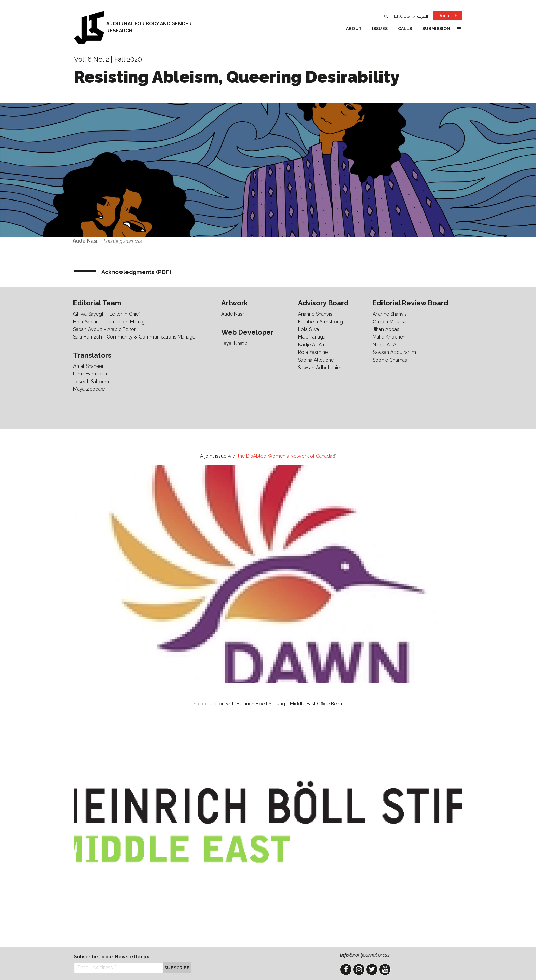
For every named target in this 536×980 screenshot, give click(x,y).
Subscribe (177, 968)
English (403, 16)
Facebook (346, 969)
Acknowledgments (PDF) (136, 272)
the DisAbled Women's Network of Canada (287, 456)
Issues (380, 29)
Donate (450, 17)
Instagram (359, 969)
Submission (436, 29)
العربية (423, 16)
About (354, 29)
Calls (405, 29)
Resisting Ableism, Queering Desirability (237, 77)
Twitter (372, 969)
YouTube (385, 969)
